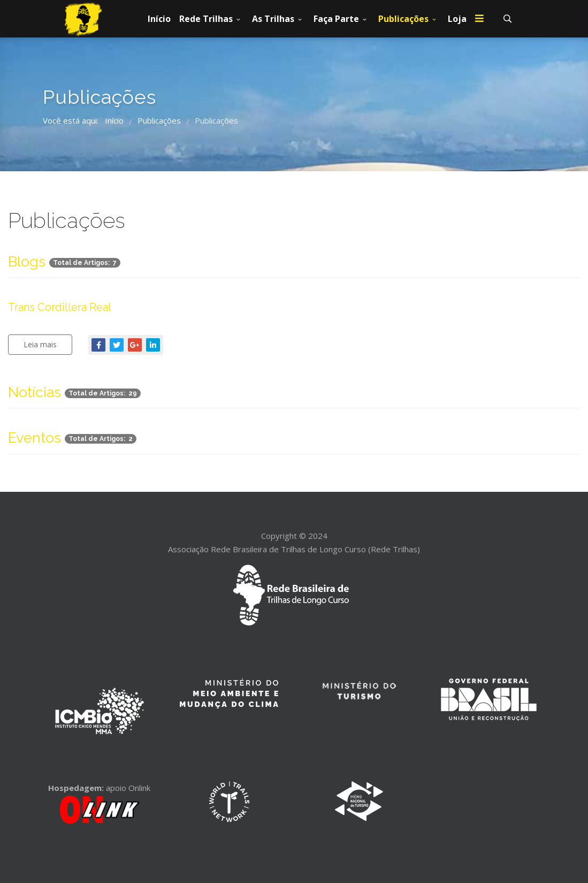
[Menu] (479, 19)
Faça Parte (336, 19)
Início (159, 19)
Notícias (35, 392)
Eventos (35, 437)
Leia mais (40, 344)
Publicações (403, 19)
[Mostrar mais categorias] (563, 258)
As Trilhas (273, 19)
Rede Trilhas (206, 19)
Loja (457, 19)
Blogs (27, 261)
